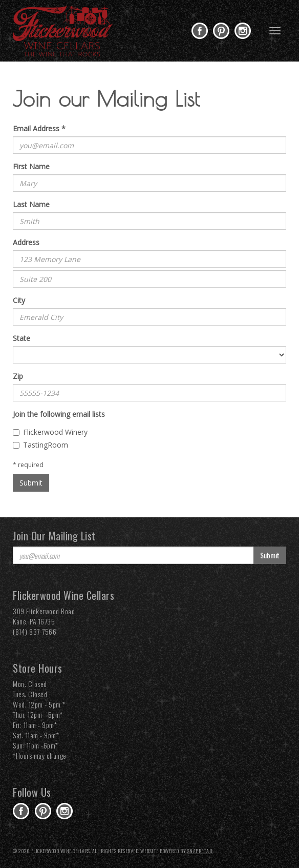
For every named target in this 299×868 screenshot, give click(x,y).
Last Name (31, 204)
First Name (31, 166)
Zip (18, 376)
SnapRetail (200, 851)
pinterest (221, 31)
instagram (243, 31)
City (19, 300)
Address (26, 242)
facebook (200, 31)
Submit (31, 483)
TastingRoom (40, 445)
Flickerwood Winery (50, 432)
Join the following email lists (59, 414)
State (22, 338)
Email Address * (39, 128)
